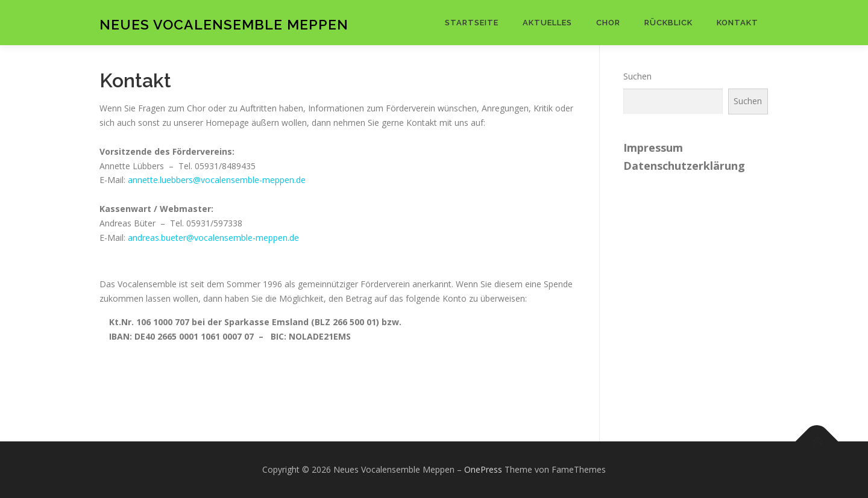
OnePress (483, 469)
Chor (608, 23)
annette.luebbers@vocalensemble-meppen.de (217, 180)
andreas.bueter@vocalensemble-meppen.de (213, 238)
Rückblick (668, 23)
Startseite (472, 23)
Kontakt (737, 23)
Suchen (637, 76)
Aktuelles (547, 23)
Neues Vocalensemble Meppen (224, 24)
